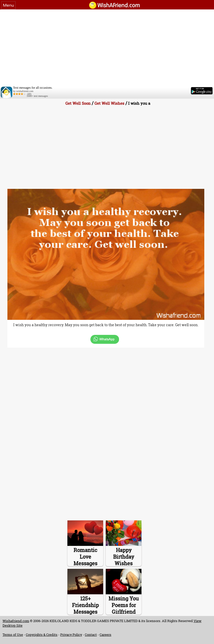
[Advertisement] (107, 48)
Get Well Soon (78, 103)
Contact (91, 635)
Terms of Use (13, 635)
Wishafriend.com (16, 621)
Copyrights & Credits (42, 635)
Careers (105, 635)
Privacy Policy (71, 635)
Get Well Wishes (109, 103)
